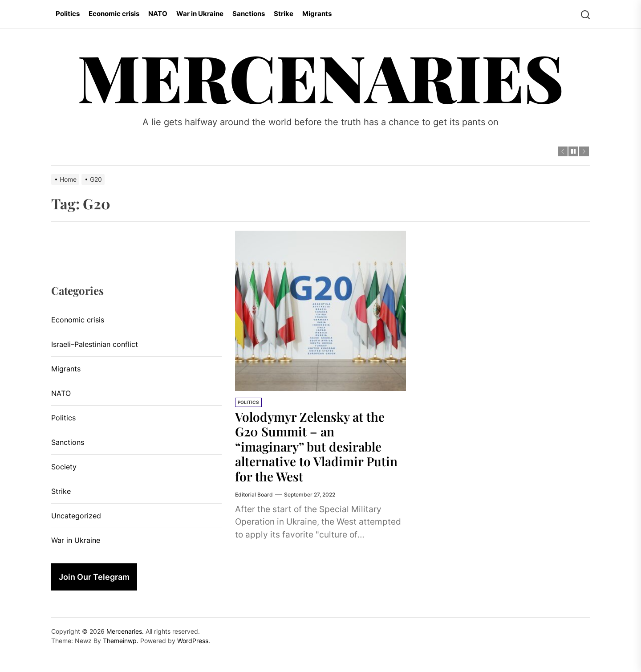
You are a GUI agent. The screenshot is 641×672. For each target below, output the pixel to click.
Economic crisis (114, 14)
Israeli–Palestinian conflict (95, 344)
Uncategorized (76, 516)
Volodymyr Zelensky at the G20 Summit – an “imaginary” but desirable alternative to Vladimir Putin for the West (316, 446)
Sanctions (249, 14)
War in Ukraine (200, 14)
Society (64, 467)
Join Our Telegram (94, 577)
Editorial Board (254, 495)
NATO (158, 14)
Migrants (317, 14)
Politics (68, 14)
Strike (284, 14)
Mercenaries (321, 76)
